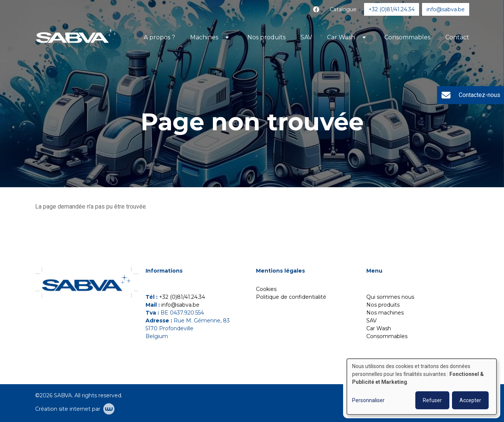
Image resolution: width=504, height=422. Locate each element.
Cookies (266, 289)
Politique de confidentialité (291, 297)
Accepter (470, 400)
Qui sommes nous (390, 297)
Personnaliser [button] (368, 400)
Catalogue (343, 9)
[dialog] (422, 387)
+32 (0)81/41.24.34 (182, 297)
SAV (306, 37)
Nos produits (266, 37)
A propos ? (159, 37)
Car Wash (341, 37)
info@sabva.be (180, 305)
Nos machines (385, 313)
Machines (204, 37)
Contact (457, 37)
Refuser (432, 400)
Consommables (407, 37)
